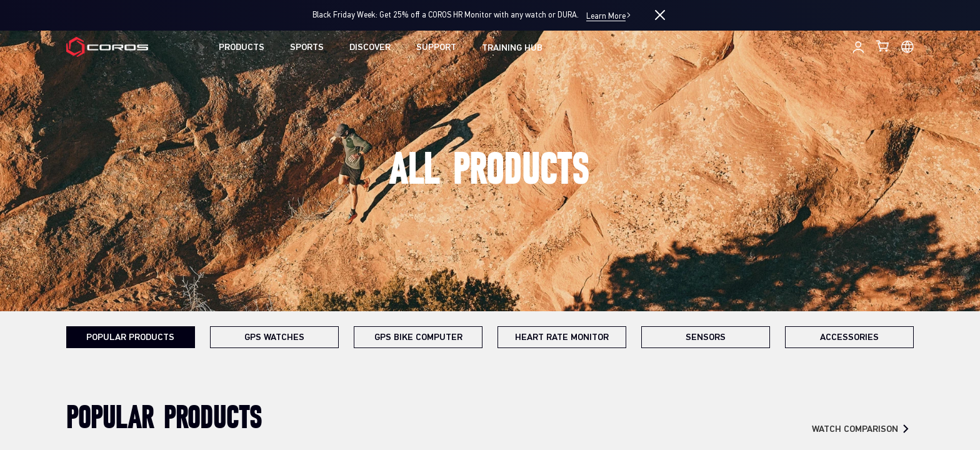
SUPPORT (436, 48)
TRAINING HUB (512, 48)
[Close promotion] (660, 15)
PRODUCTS (242, 48)
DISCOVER (370, 48)
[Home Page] (107, 47)
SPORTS (307, 48)
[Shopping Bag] (883, 46)
